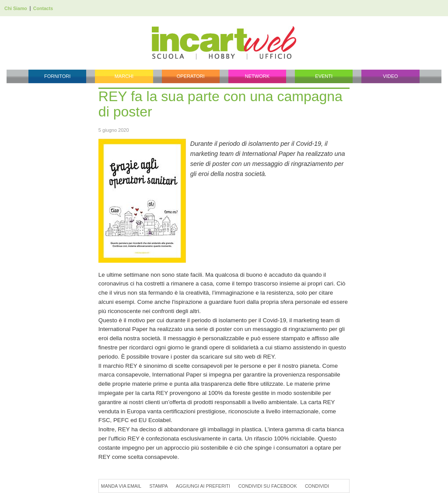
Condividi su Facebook (267, 486)
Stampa (158, 486)
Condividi (317, 486)
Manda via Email (121, 486)
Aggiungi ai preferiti (203, 486)
